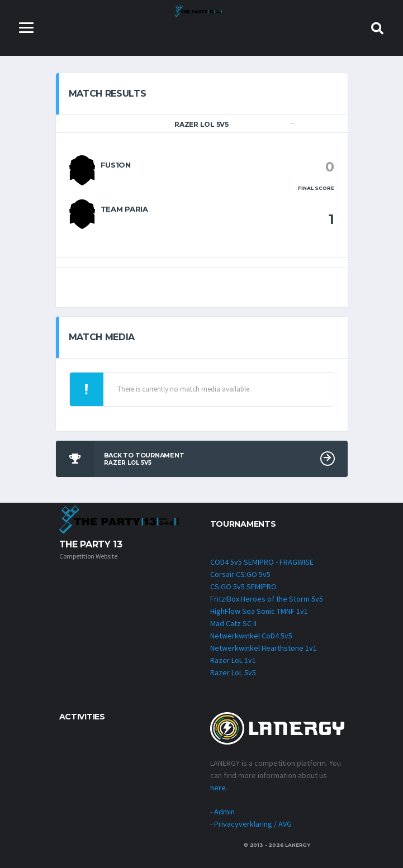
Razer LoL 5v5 (233, 673)
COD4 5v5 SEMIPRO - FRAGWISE (262, 562)
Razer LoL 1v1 (233, 660)
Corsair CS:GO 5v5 (240, 574)
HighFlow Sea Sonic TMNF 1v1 (259, 611)
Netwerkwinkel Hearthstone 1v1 (264, 648)
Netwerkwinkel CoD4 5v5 (251, 636)
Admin (224, 812)
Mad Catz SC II (233, 623)
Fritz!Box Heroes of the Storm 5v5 (267, 599)
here (218, 788)
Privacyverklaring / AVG (253, 824)
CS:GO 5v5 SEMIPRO (243, 586)
